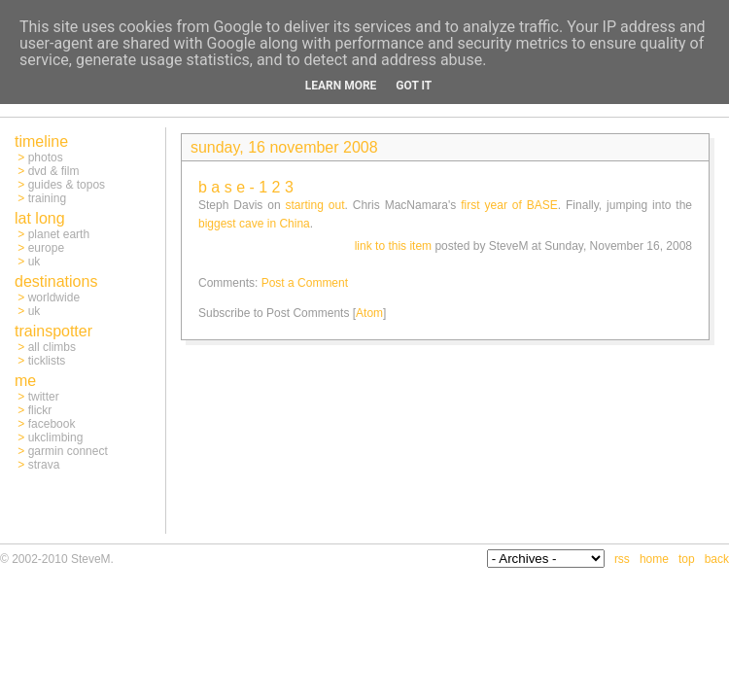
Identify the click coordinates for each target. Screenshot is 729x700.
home (654, 559)
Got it (414, 86)
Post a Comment (305, 283)
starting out (315, 205)
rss (622, 559)
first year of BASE (509, 205)
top (687, 559)
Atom (369, 313)
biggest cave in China (254, 224)
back (717, 559)
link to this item (393, 246)
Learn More (341, 86)
